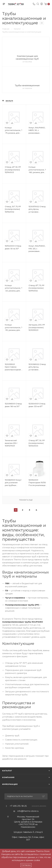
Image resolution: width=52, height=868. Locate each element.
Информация (10, 784)
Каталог (7, 771)
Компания (8, 777)
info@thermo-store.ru (28, 811)
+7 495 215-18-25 (18, 806)
